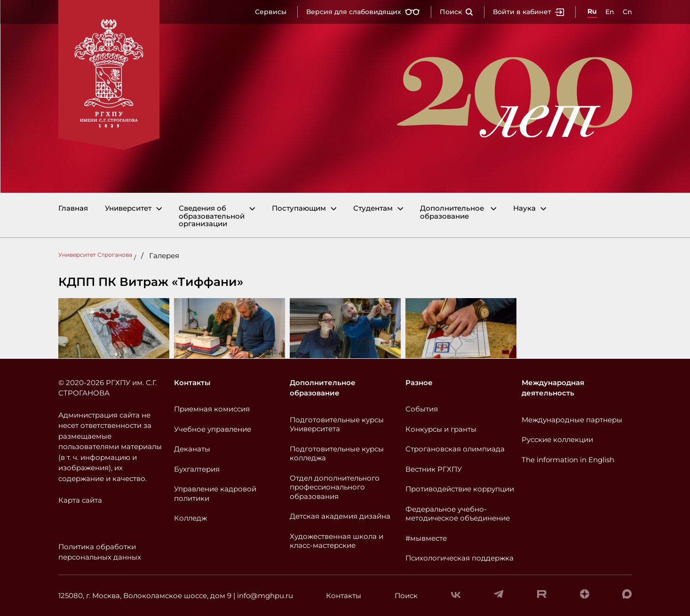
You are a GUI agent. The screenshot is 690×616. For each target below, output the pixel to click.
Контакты (192, 383)
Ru (592, 11)
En (610, 12)
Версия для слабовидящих (363, 12)
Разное (419, 383)
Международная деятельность (553, 388)
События (422, 409)
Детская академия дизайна (340, 516)
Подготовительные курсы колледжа (337, 454)
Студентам (373, 209)
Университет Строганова (95, 255)
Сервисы (271, 12)
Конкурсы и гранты (441, 429)
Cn (627, 12)
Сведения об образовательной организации (212, 216)
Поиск (456, 12)
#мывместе (426, 538)
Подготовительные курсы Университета (337, 424)
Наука (524, 209)
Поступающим (299, 209)
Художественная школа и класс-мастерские (337, 541)
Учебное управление (213, 429)
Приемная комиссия (212, 409)
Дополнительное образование (452, 212)
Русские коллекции (557, 439)
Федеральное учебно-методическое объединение (458, 514)
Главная (73, 209)
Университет (128, 209)
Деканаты (192, 449)
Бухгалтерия (197, 469)
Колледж (190, 518)
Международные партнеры (572, 420)
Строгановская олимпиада (455, 449)
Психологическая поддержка (460, 558)
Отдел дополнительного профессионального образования (335, 487)
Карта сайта (80, 500)
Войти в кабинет (529, 12)
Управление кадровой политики (215, 494)
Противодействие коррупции (460, 489)
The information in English (568, 460)
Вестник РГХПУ (434, 469)
